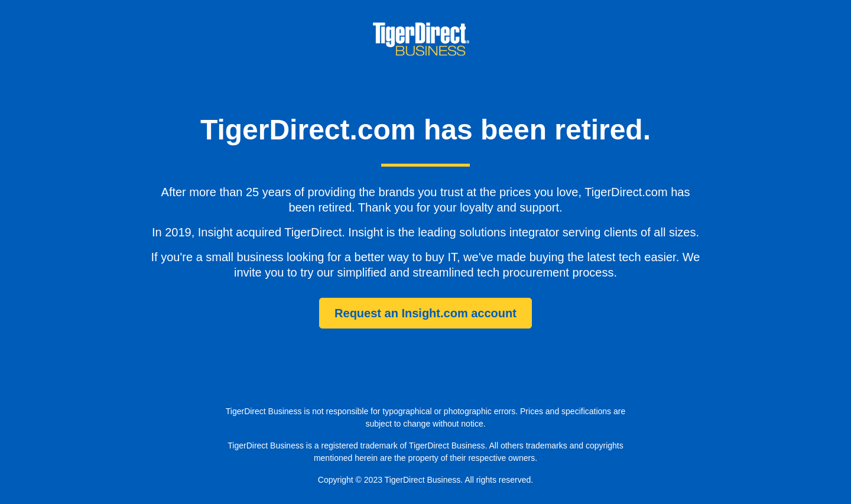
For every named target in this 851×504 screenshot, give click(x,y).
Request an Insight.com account (425, 313)
